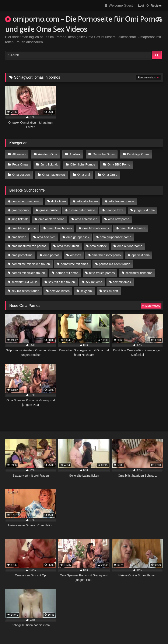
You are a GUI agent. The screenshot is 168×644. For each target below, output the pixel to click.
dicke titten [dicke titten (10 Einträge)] (58, 198)
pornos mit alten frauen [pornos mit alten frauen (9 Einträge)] (114, 260)
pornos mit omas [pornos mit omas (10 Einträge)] (67, 269)
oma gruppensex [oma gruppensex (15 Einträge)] (78, 234)
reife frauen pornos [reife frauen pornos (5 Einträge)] (102, 269)
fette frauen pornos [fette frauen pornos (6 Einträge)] (121, 198)
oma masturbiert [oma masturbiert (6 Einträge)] (68, 242)
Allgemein (19, 154)
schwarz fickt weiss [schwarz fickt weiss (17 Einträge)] (24, 278)
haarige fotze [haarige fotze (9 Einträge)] (115, 207)
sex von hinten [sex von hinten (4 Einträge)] (60, 287)
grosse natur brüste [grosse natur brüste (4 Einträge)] (82, 207)
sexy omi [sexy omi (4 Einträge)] (86, 287)
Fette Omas (20, 163)
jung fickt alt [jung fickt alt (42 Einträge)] (20, 216)
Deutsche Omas (101, 154)
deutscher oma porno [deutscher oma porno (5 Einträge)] (26, 198)
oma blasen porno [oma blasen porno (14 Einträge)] (24, 224)
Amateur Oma (47, 154)
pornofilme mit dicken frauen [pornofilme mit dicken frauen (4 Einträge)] (31, 260)
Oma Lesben (148, 163)
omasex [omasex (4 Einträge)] (76, 251)
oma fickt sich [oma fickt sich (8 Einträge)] (46, 234)
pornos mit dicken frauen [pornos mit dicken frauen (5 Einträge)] (28, 269)
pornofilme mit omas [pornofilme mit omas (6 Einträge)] (74, 260)
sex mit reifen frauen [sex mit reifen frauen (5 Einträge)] (25, 287)
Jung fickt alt (48, 163)
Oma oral (53, 172)
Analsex (73, 154)
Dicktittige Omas (135, 154)
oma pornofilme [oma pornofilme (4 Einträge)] (22, 251)
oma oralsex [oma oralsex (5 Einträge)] (98, 242)
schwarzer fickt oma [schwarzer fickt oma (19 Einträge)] (139, 269)
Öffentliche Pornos (81, 163)
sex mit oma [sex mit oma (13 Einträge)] (94, 278)
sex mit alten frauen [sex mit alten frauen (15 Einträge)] (62, 278)
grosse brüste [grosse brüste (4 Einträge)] (49, 207)
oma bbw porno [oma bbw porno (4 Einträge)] (119, 216)
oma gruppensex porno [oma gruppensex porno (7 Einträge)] (116, 234)
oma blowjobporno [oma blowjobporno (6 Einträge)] (59, 224)
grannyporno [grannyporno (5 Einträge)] (20, 207)
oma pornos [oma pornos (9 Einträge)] (51, 251)
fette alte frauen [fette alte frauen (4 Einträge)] (87, 198)
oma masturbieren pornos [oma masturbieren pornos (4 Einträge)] (29, 242)
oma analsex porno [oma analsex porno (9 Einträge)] (51, 216)
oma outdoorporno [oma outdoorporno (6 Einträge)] (130, 242)
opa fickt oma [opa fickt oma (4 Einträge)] (141, 251)
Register (156, 6)
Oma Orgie (78, 172)
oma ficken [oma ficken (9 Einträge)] (19, 234)
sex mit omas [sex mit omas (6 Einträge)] (122, 278)
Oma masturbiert (23, 172)
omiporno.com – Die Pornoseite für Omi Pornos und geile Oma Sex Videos (84, 24)
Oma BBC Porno (117, 163)
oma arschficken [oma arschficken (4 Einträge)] (86, 216)
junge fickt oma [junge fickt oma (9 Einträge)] (145, 207)
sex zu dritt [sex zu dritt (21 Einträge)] (111, 287)
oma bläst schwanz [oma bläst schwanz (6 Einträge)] (133, 224)
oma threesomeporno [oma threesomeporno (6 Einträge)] (106, 251)
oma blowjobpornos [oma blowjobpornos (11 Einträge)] (96, 224)
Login (142, 6)
